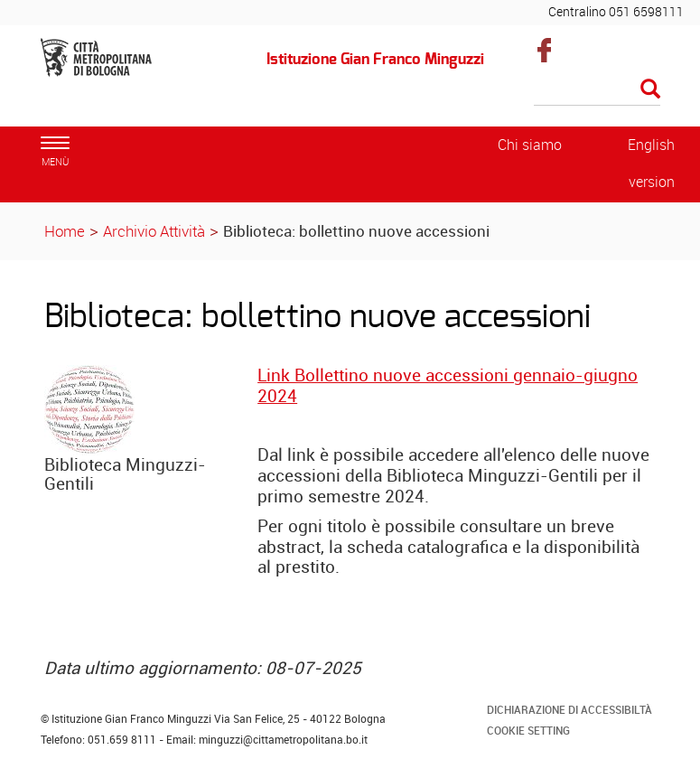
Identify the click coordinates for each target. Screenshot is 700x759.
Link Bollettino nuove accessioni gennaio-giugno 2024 (448, 385)
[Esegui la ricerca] (650, 90)
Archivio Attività (154, 231)
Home (65, 231)
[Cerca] (597, 90)
